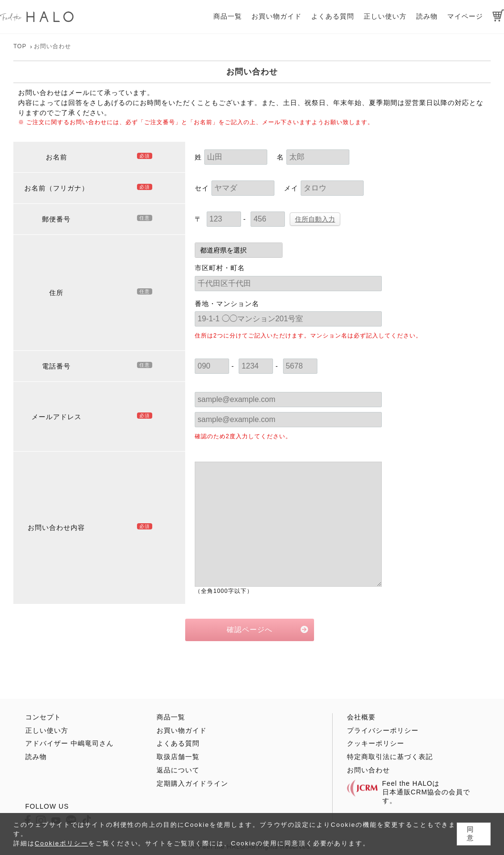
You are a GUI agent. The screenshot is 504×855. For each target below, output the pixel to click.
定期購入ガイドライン (192, 783)
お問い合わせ (368, 770)
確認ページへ (250, 629)
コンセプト (43, 717)
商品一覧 (228, 16)
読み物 (427, 16)
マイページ (465, 16)
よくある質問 (333, 16)
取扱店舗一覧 (178, 757)
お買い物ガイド (277, 16)
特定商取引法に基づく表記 (390, 757)
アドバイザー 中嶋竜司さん (69, 743)
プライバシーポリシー (383, 730)
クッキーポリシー (376, 743)
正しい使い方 (385, 16)
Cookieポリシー (62, 843)
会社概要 (361, 717)
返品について (178, 770)
